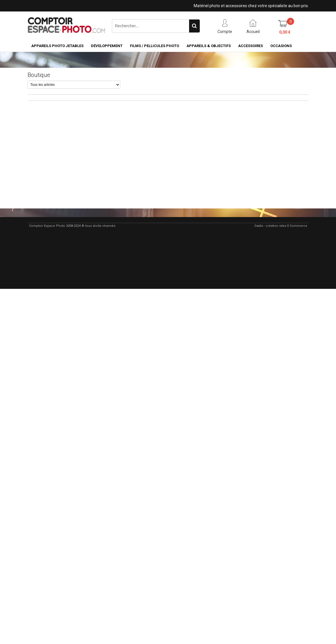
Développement (107, 46)
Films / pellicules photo (155, 46)
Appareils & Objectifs (209, 46)
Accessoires (250, 46)
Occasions (281, 46)
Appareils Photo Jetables (57, 46)
